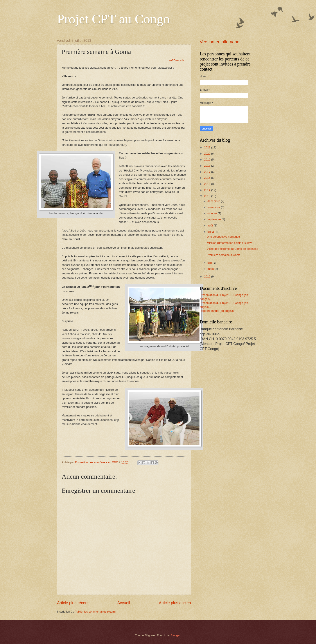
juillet (211, 232)
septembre (214, 219)
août (211, 225)
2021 (208, 147)
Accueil (124, 603)
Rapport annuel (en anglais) (217, 311)
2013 (208, 196)
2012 (208, 276)
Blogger (176, 635)
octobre (213, 213)
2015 (208, 184)
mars (211, 269)
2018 (208, 166)
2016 (208, 178)
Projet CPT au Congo (113, 19)
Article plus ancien (175, 603)
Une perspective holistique (223, 237)
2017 (208, 172)
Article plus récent (73, 603)
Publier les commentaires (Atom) (95, 612)
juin (210, 263)
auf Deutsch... (178, 60)
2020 (208, 154)
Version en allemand (220, 42)
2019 (208, 160)
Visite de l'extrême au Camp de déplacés (232, 249)
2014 (208, 190)
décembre (214, 201)
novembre (214, 207)
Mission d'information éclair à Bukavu (230, 243)
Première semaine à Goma (224, 255)
